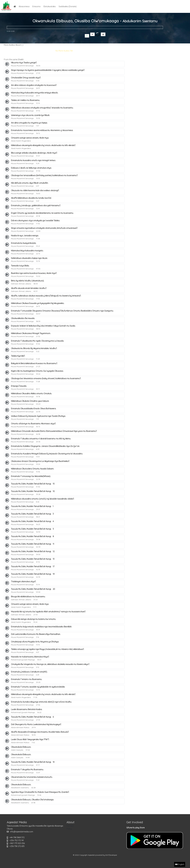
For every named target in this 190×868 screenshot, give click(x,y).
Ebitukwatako (50, 6)
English (180, 864)
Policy (69, 829)
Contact (70, 826)
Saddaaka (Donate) (68, 6)
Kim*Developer (111, 855)
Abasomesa (24, 6)
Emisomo (36, 6)
